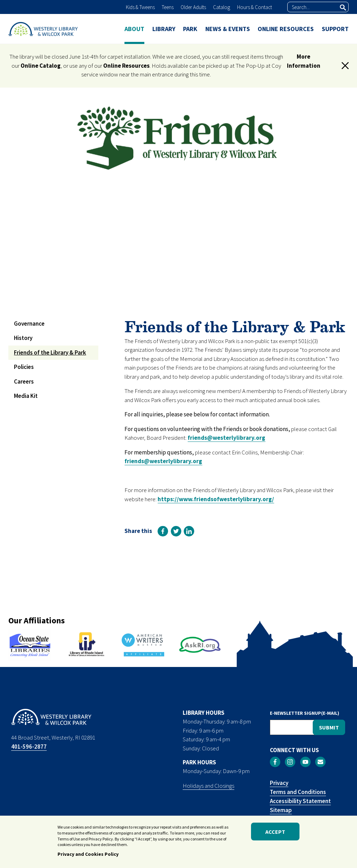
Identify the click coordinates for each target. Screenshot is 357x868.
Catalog (222, 7)
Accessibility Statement (300, 801)
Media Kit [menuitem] (26, 396)
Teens (168, 7)
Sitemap (281, 810)
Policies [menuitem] (24, 367)
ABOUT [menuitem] (134, 29)
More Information (304, 61)
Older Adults (193, 7)
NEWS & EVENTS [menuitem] (228, 29)
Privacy (279, 783)
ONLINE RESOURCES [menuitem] (286, 29)
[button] (345, 66)
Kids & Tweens (140, 7)
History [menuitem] (23, 338)
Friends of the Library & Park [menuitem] (50, 353)
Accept (275, 834)
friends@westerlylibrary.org (226, 438)
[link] (163, 531)
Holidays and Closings (208, 786)
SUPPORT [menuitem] (335, 29)
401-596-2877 (29, 747)
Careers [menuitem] (24, 381)
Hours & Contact (255, 7)
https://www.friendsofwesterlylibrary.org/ (216, 499)
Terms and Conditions (298, 792)
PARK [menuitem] (190, 29)
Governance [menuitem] (29, 324)
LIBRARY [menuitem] (164, 29)
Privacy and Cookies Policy (88, 857)
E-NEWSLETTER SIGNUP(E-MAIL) (305, 713)
